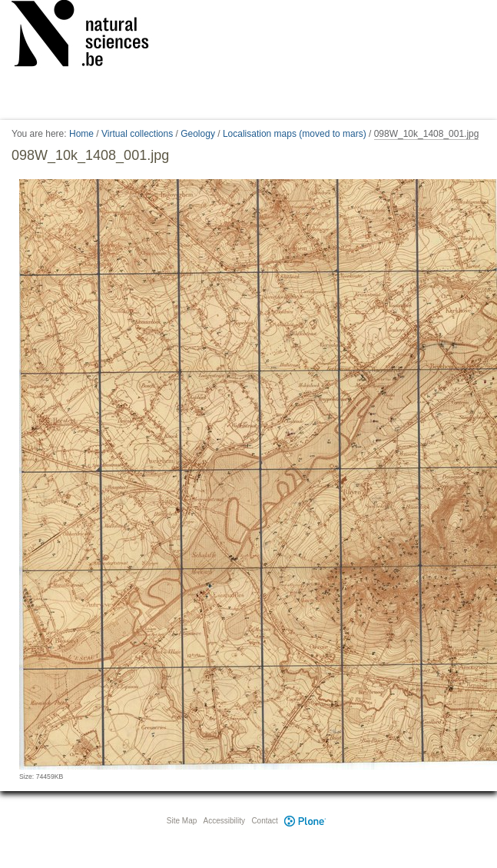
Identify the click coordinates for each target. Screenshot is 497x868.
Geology (198, 134)
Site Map (182, 821)
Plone (306, 821)
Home (81, 134)
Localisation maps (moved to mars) (295, 134)
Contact (264, 821)
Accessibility (224, 821)
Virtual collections (137, 134)
